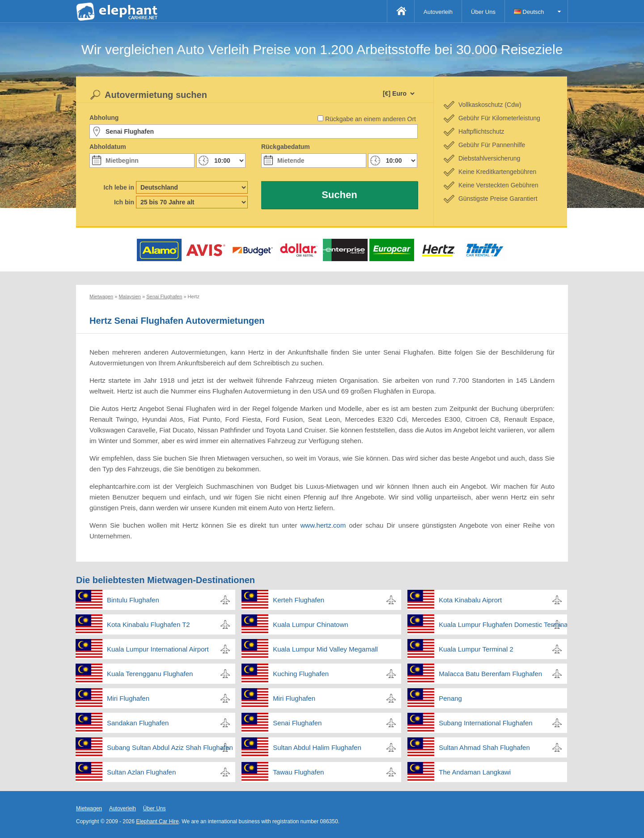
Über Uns (483, 12)
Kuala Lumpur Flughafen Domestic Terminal (503, 624)
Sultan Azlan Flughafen (141, 772)
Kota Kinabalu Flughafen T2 (148, 624)
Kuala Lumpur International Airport (158, 649)
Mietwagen (89, 808)
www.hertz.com (324, 525)
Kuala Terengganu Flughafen (150, 674)
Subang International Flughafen (485, 723)
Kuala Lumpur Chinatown (310, 624)
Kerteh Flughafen (299, 600)
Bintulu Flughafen (133, 600)
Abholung (104, 118)
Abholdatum (108, 147)
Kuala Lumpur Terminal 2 (476, 649)
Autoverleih (438, 12)
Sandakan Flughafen (138, 723)
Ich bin (124, 202)
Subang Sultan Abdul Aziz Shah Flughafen (170, 747)
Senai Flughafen (297, 723)
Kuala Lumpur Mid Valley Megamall (325, 649)
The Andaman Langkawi (475, 772)
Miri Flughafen (128, 698)
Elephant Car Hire (157, 821)
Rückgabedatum (286, 147)
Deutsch (529, 12)
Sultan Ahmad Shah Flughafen (484, 747)
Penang (450, 698)
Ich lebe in (119, 187)
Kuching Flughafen (301, 674)
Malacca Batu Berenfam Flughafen (490, 674)
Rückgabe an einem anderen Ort (371, 119)
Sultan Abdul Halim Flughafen (317, 747)
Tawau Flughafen (298, 772)
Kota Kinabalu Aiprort (470, 600)
